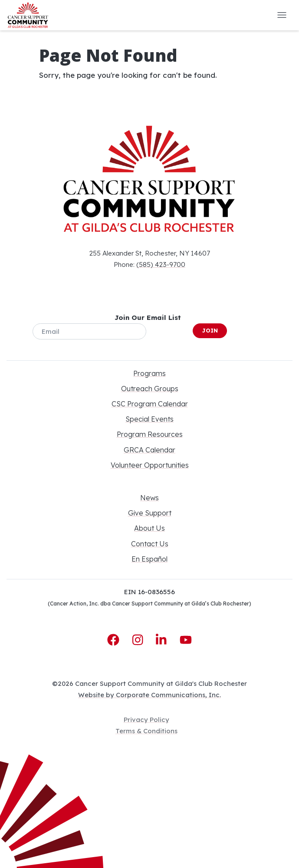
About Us (149, 528)
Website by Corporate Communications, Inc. (149, 695)
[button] (282, 15)
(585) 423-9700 (161, 264)
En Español (149, 559)
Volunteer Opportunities (150, 465)
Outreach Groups (150, 389)
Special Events (149, 419)
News (149, 498)
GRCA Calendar (149, 450)
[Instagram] (139, 640)
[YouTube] (186, 640)
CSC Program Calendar (150, 404)
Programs (149, 373)
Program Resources (150, 434)
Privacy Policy (146, 720)
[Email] (89, 331)
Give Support (150, 513)
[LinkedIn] (163, 640)
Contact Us (150, 544)
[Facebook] (115, 640)
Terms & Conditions (146, 731)
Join (210, 330)
